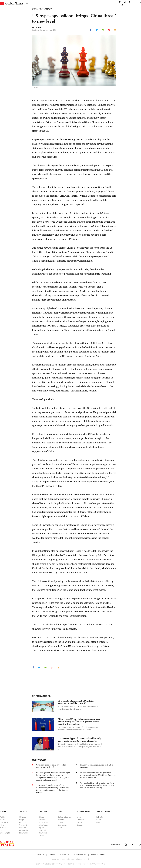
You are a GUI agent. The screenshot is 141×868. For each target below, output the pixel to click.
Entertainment (63, 825)
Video (79, 817)
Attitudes (61, 820)
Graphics (80, 820)
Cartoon (42, 835)
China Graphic (5, 833)
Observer (42, 820)
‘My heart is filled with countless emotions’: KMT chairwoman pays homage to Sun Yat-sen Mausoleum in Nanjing (98, 785)
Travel (60, 828)
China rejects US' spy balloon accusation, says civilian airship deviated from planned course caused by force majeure (79, 722)
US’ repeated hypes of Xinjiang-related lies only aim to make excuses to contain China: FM (79, 740)
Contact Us (65, 855)
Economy (23, 822)
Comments (23, 825)
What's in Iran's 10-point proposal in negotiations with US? (51, 766)
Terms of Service (98, 855)
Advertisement (80, 855)
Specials (80, 825)
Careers (52, 855)
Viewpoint (42, 830)
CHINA (35, 9)
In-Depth (100, 817)
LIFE (60, 811)
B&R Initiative (24, 830)
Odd (2, 830)
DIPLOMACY (46, 9)
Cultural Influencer (64, 817)
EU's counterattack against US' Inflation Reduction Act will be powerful (76, 702)
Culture (60, 822)
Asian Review (43, 825)
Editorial (41, 817)
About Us (40, 855)
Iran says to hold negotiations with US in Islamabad (97, 766)
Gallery (80, 822)
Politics (3, 817)
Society (3, 820)
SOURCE (23, 811)
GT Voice (23, 817)
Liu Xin (38, 27)
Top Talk (42, 828)
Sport (98, 822)
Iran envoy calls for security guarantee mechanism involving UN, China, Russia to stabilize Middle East (98, 775)
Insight (22, 820)
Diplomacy (4, 822)
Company (23, 828)
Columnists (43, 833)
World (99, 820)
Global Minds (43, 822)
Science (3, 828)
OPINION (43, 811)
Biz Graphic (23, 833)
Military (3, 825)
